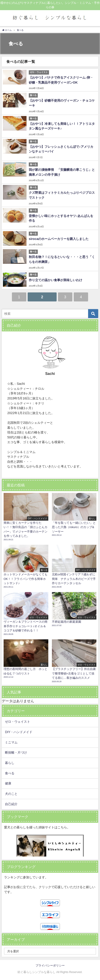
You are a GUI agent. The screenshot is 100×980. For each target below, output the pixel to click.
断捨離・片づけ (16, 752)
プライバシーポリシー (50, 965)
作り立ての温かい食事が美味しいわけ (56, 280)
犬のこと (11, 794)
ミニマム (11, 742)
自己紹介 (11, 804)
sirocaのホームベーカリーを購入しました (59, 239)
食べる (10, 773)
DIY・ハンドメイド (19, 732)
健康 (8, 783)
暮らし (10, 763)
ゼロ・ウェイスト (18, 722)
